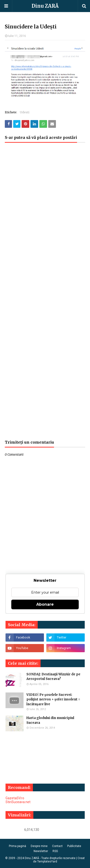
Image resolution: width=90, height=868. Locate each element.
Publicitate (74, 846)
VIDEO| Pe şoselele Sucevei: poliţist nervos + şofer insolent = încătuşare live (53, 699)
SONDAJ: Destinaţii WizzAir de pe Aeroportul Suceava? (53, 677)
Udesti (25, 112)
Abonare (45, 604)
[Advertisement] (45, 294)
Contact (57, 846)
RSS (55, 851)
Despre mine (39, 846)
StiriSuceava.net (18, 802)
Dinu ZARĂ (45, 6)
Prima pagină (18, 846)
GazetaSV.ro (15, 798)
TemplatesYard (47, 861)
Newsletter (41, 851)
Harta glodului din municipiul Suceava (50, 720)
